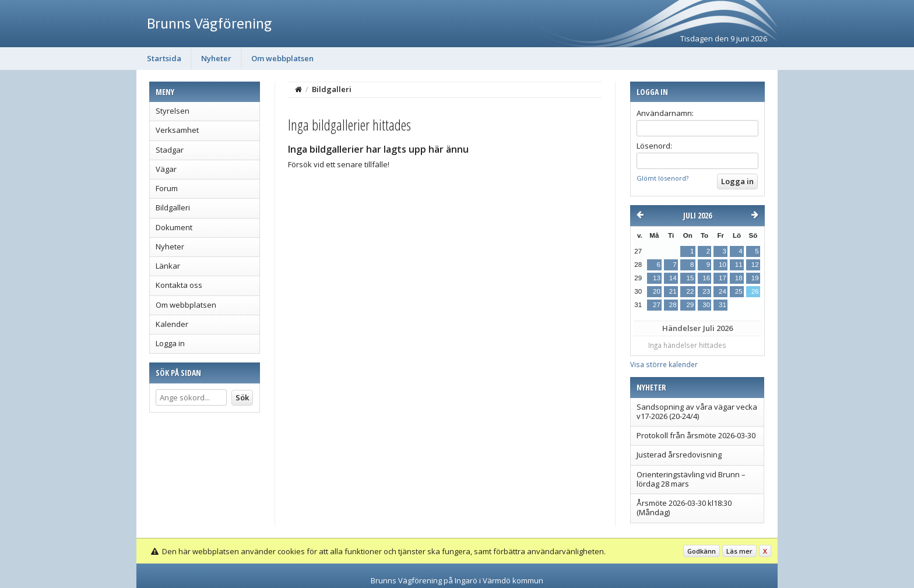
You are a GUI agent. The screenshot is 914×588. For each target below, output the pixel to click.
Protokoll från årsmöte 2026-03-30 (696, 435)
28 (673, 305)
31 (723, 305)
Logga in (170, 343)
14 (673, 278)
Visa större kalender (664, 364)
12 (755, 265)
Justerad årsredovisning (679, 455)
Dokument (174, 227)
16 (706, 278)
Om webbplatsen (282, 58)
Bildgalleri (173, 207)
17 (723, 278)
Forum (167, 188)
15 (690, 278)
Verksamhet (177, 130)
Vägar (166, 169)
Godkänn (702, 551)
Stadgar (170, 150)
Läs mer (739, 551)
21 (673, 291)
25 (739, 291)
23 (706, 291)
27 (657, 305)
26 (755, 291)
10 (723, 265)
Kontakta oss (179, 285)
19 (755, 278)
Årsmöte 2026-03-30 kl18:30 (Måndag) (684, 508)
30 (706, 305)
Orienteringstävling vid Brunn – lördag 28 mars (691, 479)
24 (723, 291)
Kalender (172, 324)
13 (657, 278)
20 (657, 291)
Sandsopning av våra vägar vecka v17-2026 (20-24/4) (697, 411)
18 (739, 278)
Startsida (164, 58)
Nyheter (216, 58)
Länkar (168, 266)
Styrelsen (173, 111)
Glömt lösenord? (662, 178)
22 (690, 291)
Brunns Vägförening (210, 23)
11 (739, 265)
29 (690, 305)
